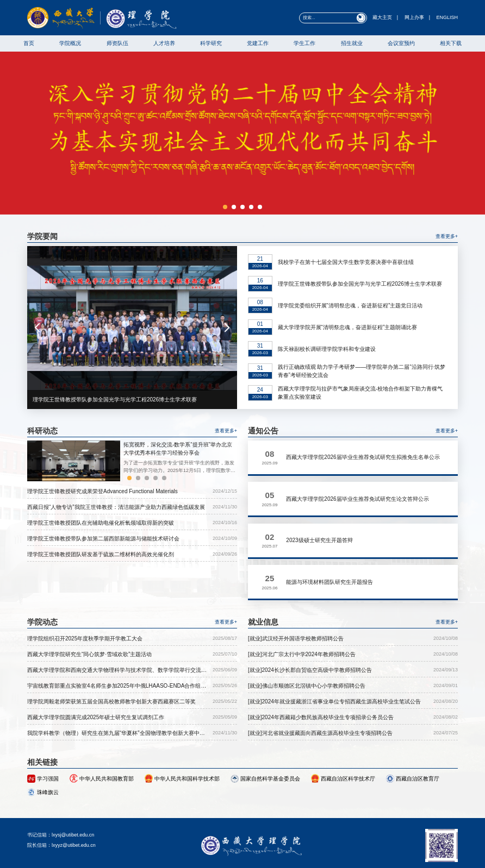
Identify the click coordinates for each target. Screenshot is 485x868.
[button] (225, 207)
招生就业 (352, 43)
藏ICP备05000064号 (333, 853)
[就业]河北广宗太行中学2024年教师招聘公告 (302, 617)
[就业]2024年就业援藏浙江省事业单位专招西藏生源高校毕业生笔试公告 (334, 665)
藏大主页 (382, 17)
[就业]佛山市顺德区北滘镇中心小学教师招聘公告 (307, 649)
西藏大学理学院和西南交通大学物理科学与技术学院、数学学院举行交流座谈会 (117, 634)
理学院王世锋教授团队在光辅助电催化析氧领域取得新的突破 (101, 523)
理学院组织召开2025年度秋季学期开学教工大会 (85, 602)
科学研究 (211, 43)
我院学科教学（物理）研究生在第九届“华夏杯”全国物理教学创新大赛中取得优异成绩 (116, 697)
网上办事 (414, 17)
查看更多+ (447, 236)
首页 (29, 43)
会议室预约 (401, 43)
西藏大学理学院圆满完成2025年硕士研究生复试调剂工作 (96, 680)
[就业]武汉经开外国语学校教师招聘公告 (296, 602)
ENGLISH (447, 17)
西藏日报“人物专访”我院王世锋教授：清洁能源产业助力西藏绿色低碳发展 (116, 507)
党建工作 (258, 43)
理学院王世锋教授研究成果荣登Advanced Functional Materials (102, 491)
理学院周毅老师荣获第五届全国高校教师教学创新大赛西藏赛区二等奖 (111, 665)
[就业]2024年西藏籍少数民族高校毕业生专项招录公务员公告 (321, 680)
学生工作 (304, 43)
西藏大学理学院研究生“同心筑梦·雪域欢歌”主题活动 (89, 617)
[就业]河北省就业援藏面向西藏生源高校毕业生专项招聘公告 (320, 696)
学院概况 (70, 43)
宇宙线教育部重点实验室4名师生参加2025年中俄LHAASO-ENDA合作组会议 (117, 649)
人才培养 (164, 43)
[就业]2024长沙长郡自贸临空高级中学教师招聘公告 (310, 633)
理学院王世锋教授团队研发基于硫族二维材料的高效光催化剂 (101, 554)
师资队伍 (117, 43)
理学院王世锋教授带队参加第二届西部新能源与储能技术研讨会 (103, 539)
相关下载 (451, 43)
